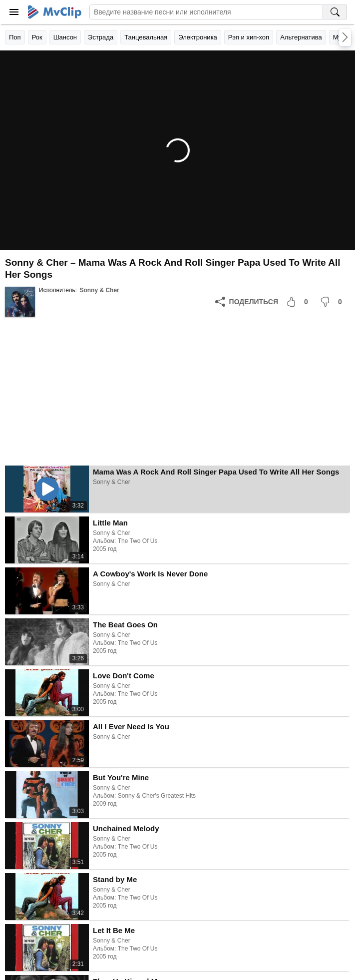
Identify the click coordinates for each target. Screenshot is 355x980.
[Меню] (14, 12)
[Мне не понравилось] (333, 302)
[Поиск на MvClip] (335, 12)
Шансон (65, 37)
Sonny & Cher (99, 290)
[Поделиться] (247, 302)
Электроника (198, 37)
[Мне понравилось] (299, 302)
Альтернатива (301, 37)
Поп (15, 37)
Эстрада (101, 37)
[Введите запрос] (206, 12)
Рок (37, 37)
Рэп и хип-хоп (249, 37)
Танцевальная (146, 37)
